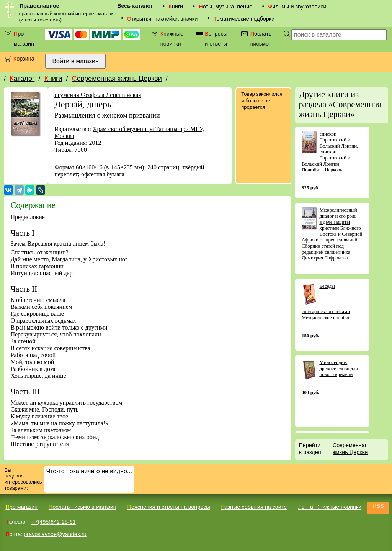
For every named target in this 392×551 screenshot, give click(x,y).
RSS (378, 506)
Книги (176, 7)
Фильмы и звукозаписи (297, 7)
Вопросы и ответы (216, 39)
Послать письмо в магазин (82, 507)
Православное (39, 6)
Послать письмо (261, 39)
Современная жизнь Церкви (117, 79)
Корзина (24, 59)
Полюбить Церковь (322, 170)
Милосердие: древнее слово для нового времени (338, 368)
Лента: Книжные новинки (330, 507)
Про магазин (24, 39)
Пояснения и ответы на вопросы (169, 507)
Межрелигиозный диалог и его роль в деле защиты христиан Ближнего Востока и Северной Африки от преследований (332, 225)
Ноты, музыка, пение (225, 7)
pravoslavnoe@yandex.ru (55, 534)
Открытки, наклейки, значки (163, 19)
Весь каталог (135, 6)
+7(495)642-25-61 (54, 522)
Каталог (22, 79)
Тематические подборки (244, 19)
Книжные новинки (172, 39)
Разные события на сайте (254, 507)
